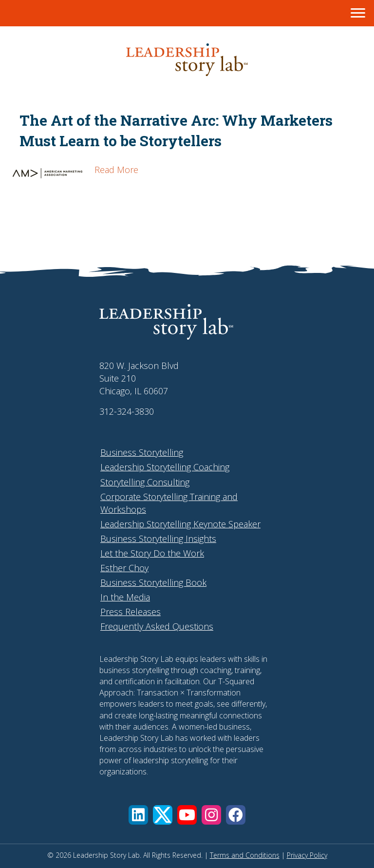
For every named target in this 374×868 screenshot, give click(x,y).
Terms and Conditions (245, 855)
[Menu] (358, 13)
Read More (116, 170)
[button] (138, 815)
